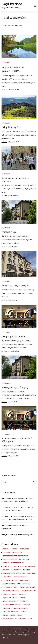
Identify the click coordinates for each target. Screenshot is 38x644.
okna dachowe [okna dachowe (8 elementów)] (9, 584)
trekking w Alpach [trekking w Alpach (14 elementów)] (20, 608)
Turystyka (6, 63)
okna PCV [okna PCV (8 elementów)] (6, 587)
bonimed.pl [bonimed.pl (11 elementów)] (25, 549)
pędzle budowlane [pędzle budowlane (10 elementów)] (18, 594)
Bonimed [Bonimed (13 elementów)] (14, 549)
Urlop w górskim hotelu (14, 337)
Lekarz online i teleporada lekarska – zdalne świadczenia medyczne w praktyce (18, 500)
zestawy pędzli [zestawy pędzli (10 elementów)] (9, 615)
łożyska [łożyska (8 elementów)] (23, 619)
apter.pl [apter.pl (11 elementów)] (5, 549)
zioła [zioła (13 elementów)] (20, 615)
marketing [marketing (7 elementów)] (16, 570)
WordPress (5, 638)
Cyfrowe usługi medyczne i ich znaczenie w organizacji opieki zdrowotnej (17, 509)
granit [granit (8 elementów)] (26, 559)
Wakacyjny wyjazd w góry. (15, 387)
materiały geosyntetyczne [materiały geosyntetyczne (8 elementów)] (14, 573)
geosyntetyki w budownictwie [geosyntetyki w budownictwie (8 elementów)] (15, 556)
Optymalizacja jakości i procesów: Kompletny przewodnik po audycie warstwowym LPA (18, 518)
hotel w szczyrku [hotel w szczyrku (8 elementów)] (10, 566)
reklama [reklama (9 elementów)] (23, 598)
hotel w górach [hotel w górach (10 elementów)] (18, 563)
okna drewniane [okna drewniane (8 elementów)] (24, 584)
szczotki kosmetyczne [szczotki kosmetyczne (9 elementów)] (12, 605)
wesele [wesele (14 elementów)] (24, 612)
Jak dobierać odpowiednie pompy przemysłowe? (14, 527)
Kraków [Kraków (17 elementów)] (6, 570)
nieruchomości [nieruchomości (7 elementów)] (20, 577)
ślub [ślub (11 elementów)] (30, 619)
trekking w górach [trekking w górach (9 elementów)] (11, 612)
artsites (4, 90)
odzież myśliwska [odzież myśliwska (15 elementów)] (10, 580)
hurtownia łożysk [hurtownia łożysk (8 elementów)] (27, 566)
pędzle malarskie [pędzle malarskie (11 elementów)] (10, 598)
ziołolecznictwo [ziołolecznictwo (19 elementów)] (10, 619)
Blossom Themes (11, 635)
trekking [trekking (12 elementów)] (7, 608)
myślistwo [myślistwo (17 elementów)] (7, 577)
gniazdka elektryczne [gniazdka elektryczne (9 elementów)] (12, 559)
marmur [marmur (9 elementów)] (26, 570)
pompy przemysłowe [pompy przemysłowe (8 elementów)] (11, 591)
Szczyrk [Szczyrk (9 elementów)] (27, 605)
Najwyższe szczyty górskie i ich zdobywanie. (18, 535)
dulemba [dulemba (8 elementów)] (6, 552)
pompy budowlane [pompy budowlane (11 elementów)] (28, 587)
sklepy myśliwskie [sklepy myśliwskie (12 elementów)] (10, 601)
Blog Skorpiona (12, 4)
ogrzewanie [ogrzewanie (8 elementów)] (24, 580)
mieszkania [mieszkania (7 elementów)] (32, 573)
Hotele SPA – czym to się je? (15, 286)
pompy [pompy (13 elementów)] (15, 587)
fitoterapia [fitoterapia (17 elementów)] (17, 552)
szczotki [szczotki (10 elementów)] (24, 601)
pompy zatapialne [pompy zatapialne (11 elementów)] (29, 591)
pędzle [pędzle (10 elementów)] (6, 594)
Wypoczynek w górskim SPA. (13, 69)
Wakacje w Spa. (9, 232)
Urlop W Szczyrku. (11, 127)
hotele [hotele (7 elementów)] (6, 563)
